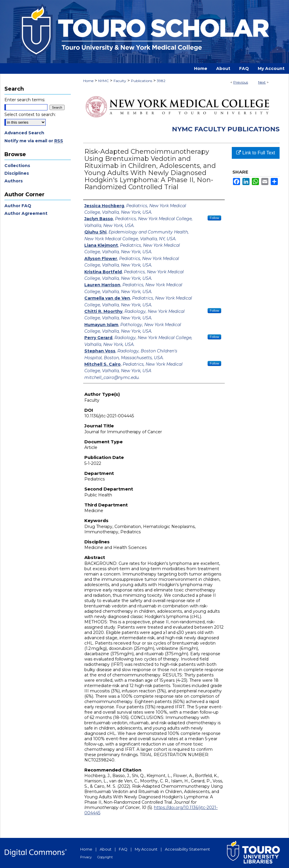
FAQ (123, 849)
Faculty (120, 81)
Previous (241, 82)
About (106, 849)
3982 (161, 81)
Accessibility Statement (187, 849)
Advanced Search (24, 133)
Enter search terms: (25, 100)
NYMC (104, 81)
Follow (214, 218)
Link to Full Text (256, 153)
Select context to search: (30, 115)
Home (88, 81)
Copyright (105, 857)
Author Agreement (26, 213)
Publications (142, 81)
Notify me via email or (34, 141)
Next (262, 82)
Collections (17, 166)
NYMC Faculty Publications (226, 129)
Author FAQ (18, 206)
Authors (14, 181)
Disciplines (17, 173)
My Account (146, 849)
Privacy (86, 857)
